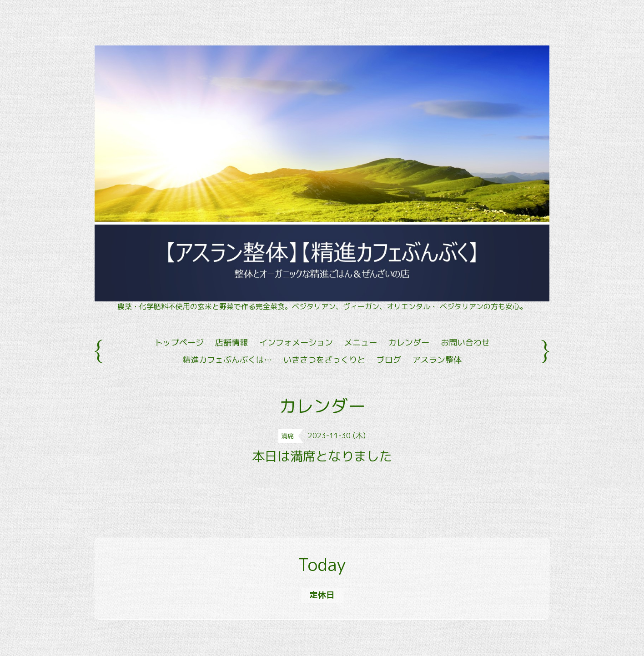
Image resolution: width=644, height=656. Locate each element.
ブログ (389, 360)
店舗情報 (231, 343)
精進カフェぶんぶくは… (227, 360)
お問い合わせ (465, 343)
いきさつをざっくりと (324, 360)
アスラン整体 (437, 360)
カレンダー (409, 343)
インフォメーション (296, 343)
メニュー (361, 343)
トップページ (179, 343)
